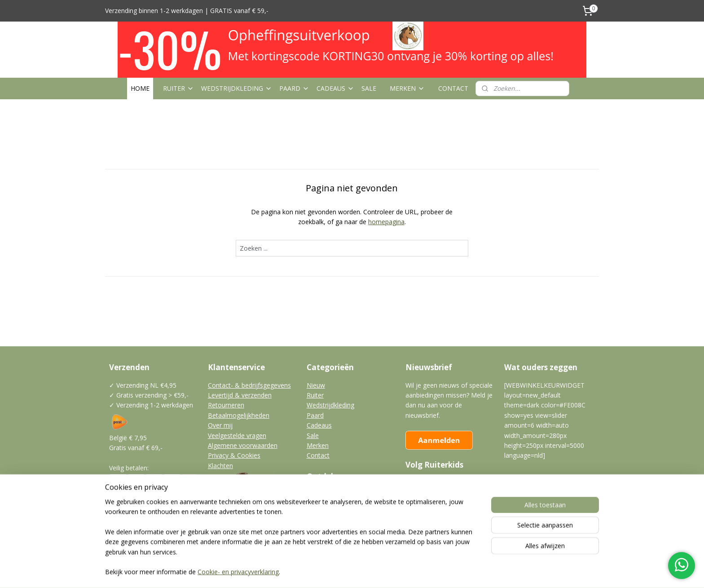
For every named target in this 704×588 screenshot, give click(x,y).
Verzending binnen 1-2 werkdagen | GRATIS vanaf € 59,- (187, 11)
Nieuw (316, 385)
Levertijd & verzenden (240, 395)
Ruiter (315, 395)
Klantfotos (322, 505)
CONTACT (453, 88)
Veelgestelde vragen (237, 435)
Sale (313, 435)
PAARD (294, 88)
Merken (318, 445)
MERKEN (407, 88)
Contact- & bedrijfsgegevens (249, 385)
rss (335, 572)
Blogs (315, 494)
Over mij (220, 425)
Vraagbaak (322, 515)
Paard (315, 415)
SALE (369, 88)
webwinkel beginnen (370, 572)
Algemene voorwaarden (243, 445)
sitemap (316, 572)
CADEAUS (335, 88)
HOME (140, 88)
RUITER (178, 88)
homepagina (386, 222)
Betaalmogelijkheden (239, 415)
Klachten (220, 466)
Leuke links (323, 524)
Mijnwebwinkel (448, 572)
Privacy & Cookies (234, 455)
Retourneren (226, 405)
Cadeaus (319, 425)
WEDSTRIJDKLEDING (237, 88)
